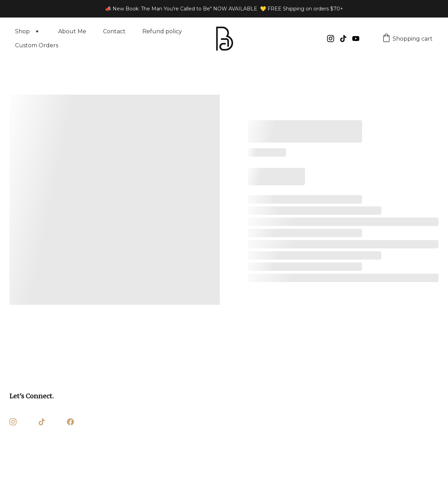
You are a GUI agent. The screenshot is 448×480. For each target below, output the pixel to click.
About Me (72, 31)
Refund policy (162, 31)
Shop (22, 31)
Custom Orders (37, 45)
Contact (114, 31)
